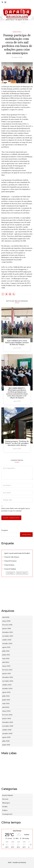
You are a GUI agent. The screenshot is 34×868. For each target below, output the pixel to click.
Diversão (5, 799)
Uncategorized (7, 814)
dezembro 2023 (8, 722)
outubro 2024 (7, 685)
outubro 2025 (7, 640)
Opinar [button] (10, 573)
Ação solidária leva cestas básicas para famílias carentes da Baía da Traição (17, 343)
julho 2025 (6, 651)
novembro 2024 (8, 681)
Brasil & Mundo (8, 795)
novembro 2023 (8, 726)
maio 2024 (6, 704)
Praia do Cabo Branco (12, 557)
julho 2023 (6, 741)
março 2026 (6, 621)
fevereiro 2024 (7, 715)
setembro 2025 (7, 644)
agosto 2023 (6, 737)
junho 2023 (6, 745)
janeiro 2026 (7, 629)
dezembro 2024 (8, 677)
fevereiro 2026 (7, 625)
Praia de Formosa (10, 561)
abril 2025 (6, 662)
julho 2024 (6, 696)
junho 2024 (6, 700)
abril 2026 (6, 617)
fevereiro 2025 (7, 670)
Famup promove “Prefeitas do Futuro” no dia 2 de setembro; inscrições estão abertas (17, 443)
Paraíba (5, 807)
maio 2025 (6, 659)
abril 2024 (6, 707)
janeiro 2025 (7, 674)
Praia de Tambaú (10, 569)
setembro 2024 (7, 689)
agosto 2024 (6, 692)
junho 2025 (6, 655)
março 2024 (6, 711)
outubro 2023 (7, 730)
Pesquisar (5, 530)
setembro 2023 (7, 734)
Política (5, 810)
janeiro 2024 (7, 719)
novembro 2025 (8, 636)
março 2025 (6, 666)
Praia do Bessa (9, 565)
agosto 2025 (6, 647)
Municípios (17, 32)
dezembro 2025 (8, 632)
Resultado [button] (22, 573)
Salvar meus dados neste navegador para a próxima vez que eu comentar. (16, 510)
